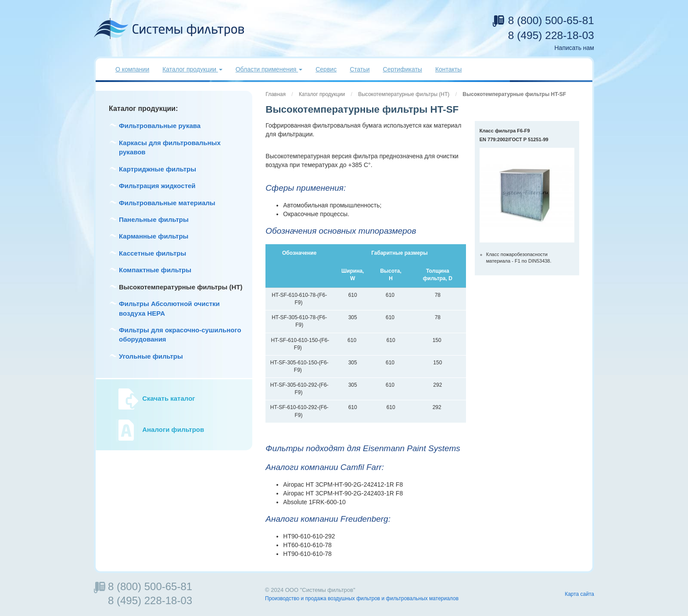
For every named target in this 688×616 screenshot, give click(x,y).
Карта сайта (579, 594)
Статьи (360, 69)
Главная (276, 94)
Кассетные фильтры (152, 253)
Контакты (448, 69)
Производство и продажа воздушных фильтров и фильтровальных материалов (362, 598)
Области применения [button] (269, 69)
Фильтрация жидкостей (157, 186)
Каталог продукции (322, 94)
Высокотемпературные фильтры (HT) (404, 94)
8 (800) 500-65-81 (551, 20)
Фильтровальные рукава (160, 126)
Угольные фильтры (151, 356)
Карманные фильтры (154, 236)
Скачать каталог (168, 399)
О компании (132, 69)
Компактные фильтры (155, 270)
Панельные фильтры (154, 219)
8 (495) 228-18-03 (551, 35)
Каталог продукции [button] (192, 69)
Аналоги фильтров (173, 430)
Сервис (326, 69)
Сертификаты (403, 69)
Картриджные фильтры (158, 169)
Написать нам (574, 48)
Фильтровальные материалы (167, 203)
